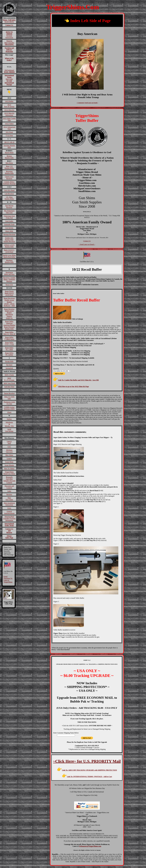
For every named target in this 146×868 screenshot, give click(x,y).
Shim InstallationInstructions (9, 504)
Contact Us (87, 241)
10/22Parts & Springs (9, 106)
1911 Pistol (9, 132)
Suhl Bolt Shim (9, 387)
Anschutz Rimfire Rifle (9, 146)
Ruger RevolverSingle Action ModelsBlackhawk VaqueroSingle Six (9, 314)
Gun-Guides (9, 221)
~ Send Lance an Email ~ (87, 244)
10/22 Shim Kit (9, 110)
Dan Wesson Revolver (9, 206)
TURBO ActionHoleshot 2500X (9, 408)
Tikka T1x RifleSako (9, 398)
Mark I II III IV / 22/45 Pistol (9, 251)
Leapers (9, 458)
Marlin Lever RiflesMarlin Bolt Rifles (9, 256)
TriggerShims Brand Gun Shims (9, 473)
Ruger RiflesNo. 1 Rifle (9, 349)
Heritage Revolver (9, 234)
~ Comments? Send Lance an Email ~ (87, 103)
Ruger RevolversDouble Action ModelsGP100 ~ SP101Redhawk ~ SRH (9, 302)
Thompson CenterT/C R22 (9, 403)
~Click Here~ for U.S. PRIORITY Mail (87, 761)
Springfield (9, 368)
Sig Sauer (9, 365)
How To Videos (9, 469)
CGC (9, 447)
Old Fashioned (9, 71)
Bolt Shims (9, 163)
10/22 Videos (9, 124)
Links (9, 491)
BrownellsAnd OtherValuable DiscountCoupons (9, 480)
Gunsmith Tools (9, 224)
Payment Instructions (9, 35)
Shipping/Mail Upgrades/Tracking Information (9, 518)
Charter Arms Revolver (9, 178)
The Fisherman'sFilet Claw (9, 212)
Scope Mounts (9, 465)
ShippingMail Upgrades (9, 43)
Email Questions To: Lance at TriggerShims (8, 579)
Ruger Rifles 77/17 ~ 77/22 (9, 343)
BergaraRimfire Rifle (9, 157)
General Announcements (9, 512)
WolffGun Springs (9, 430)
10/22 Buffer (9, 101)
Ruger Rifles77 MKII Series (9, 338)
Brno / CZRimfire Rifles (9, 167)
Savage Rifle (9, 361)
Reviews (9, 494)
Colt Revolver (9, 194)
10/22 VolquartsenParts (9, 128)
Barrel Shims (9, 153)
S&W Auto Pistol (9, 383)
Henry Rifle (9, 231)
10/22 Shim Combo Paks (9, 119)
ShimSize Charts (9, 499)
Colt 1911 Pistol (9, 190)
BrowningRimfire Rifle (9, 172)
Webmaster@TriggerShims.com (90, 846)
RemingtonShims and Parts (9, 273)
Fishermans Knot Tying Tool (9, 217)
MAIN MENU (9, 21)
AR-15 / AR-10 (9, 142)
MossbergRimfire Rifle (9, 261)
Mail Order (9, 80)
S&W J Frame (9, 375)
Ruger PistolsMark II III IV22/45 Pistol (9, 293)
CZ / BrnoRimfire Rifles (9, 198)
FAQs (9, 508)
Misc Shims (9, 455)
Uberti (9, 412)
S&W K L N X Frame (9, 379)
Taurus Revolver (9, 393)
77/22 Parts (9, 135)
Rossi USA (9, 285)
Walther (9, 419)
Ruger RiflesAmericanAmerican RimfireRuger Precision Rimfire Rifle (9, 325)
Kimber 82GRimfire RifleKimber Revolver (9, 240)
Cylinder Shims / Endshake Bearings (9, 183)
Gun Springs (9, 228)
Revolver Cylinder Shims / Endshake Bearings (9, 279)
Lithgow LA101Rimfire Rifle (9, 246)
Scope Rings (9, 462)
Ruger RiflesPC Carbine (9, 354)
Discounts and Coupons (9, 487)
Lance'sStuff (9, 442)
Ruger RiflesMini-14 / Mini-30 (9, 333)
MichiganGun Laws (9, 451)
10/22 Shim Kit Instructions (9, 114)
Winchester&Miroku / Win (9, 424)
